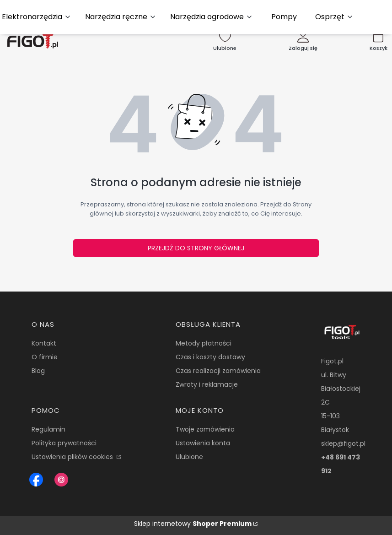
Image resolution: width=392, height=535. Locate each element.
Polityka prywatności (64, 443)
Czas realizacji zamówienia (218, 371)
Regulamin (48, 429)
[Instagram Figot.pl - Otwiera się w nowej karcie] (61, 480)
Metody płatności (204, 343)
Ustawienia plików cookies (73, 457)
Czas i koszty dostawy (210, 357)
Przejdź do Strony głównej (196, 248)
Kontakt (44, 343)
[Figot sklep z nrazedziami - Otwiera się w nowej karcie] (36, 480)
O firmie (45, 357)
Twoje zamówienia (205, 429)
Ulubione (189, 457)
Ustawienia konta (203, 443)
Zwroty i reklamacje (207, 384)
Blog (38, 371)
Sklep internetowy (193, 524)
